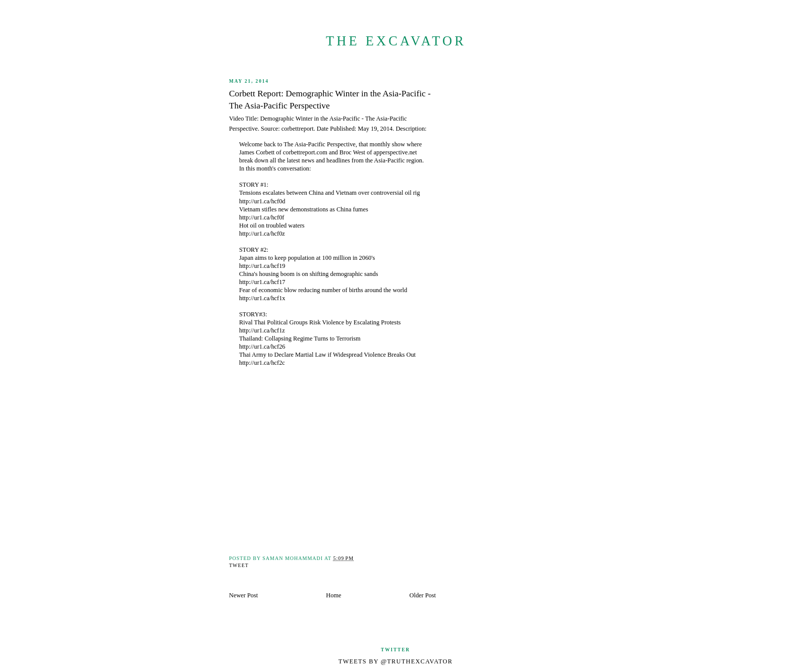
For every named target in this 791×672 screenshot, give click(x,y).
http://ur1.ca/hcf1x (262, 298)
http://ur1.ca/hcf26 (262, 347)
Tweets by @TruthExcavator (395, 661)
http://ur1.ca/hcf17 (262, 282)
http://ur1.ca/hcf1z (262, 330)
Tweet (239, 565)
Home (333, 595)
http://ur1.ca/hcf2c (262, 363)
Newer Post (243, 595)
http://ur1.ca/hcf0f (262, 217)
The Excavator (396, 41)
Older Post (423, 595)
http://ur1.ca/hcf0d (262, 201)
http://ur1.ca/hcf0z (262, 234)
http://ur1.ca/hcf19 (262, 266)
